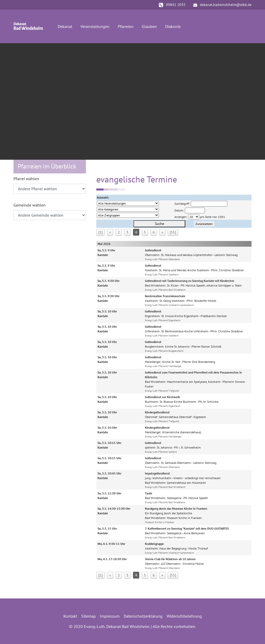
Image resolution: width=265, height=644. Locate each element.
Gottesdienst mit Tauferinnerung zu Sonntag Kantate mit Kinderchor (190, 281)
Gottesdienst (153, 250)
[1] (100, 232)
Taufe (149, 493)
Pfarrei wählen (26, 179)
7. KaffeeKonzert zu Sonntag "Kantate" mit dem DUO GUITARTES (187, 528)
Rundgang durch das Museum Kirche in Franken (176, 508)
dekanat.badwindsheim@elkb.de (222, 5)
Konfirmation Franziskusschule (165, 296)
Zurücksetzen (204, 224)
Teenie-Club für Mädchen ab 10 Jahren (170, 559)
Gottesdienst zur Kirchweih (163, 397)
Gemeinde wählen (30, 205)
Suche (159, 224)
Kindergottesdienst (157, 412)
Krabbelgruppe (154, 544)
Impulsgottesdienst (157, 473)
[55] (173, 232)
